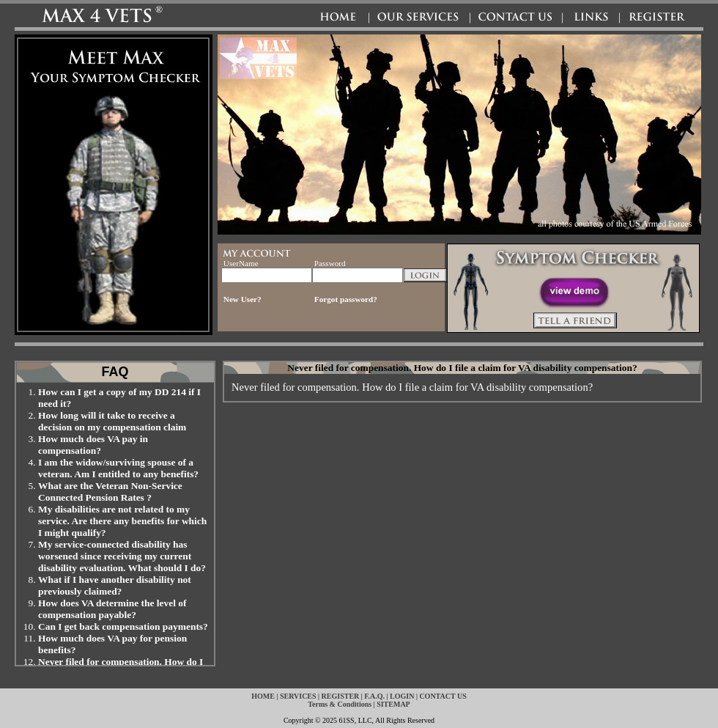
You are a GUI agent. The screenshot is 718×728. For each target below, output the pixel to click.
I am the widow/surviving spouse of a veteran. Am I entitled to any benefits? (118, 468)
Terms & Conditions (340, 704)
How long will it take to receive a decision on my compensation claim (112, 421)
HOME (263, 696)
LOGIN (402, 696)
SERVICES (298, 696)
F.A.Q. (374, 696)
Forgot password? (346, 299)
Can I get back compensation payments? (123, 626)
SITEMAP (393, 704)
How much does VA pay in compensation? (93, 445)
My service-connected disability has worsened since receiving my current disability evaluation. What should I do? (122, 556)
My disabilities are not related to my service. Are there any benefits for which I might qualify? (122, 521)
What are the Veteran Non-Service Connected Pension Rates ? (110, 492)
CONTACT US (443, 696)
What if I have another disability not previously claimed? (115, 585)
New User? (243, 299)
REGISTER (341, 696)
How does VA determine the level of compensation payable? (112, 609)
